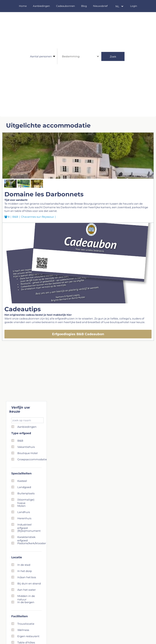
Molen (21, 506)
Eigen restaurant (28, 636)
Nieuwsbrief (100, 6)
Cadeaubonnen (65, 6)
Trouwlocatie (26, 624)
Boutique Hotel (28, 453)
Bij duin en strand (29, 583)
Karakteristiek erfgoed (26, 537)
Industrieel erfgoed (25, 525)
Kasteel (22, 481)
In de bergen (26, 602)
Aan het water (27, 590)
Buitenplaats (26, 493)
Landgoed (24, 487)
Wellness (23, 630)
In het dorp (25, 571)
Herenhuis (24, 518)
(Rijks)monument (29, 531)
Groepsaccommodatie (32, 459)
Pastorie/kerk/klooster (32, 543)
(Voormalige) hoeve (26, 500)
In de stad (24, 565)
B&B (20, 441)
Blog (84, 6)
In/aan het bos (27, 577)
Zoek (113, 57)
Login (134, 6)
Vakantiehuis (26, 447)
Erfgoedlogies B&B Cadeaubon (78, 334)
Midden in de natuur (26, 596)
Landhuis (24, 512)
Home (23, 6)
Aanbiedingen (41, 6)
